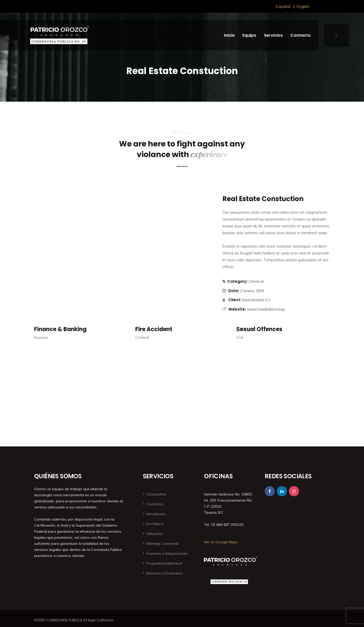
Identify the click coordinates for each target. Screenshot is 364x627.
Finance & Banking (60, 329)
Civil (240, 337)
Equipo (249, 35)
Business (41, 337)
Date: (234, 291)
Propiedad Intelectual (164, 563)
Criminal (256, 281)
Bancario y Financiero (164, 573)
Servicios (273, 35)
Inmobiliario (156, 514)
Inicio (229, 35)
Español (283, 6)
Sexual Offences (259, 329)
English (303, 6)
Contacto (301, 35)
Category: (235, 281)
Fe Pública (155, 524)
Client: (235, 300)
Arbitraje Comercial (162, 544)
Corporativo (156, 494)
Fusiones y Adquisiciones (167, 553)
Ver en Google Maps (221, 542)
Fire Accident (154, 329)
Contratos (155, 504)
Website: (237, 309)
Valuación (155, 534)
